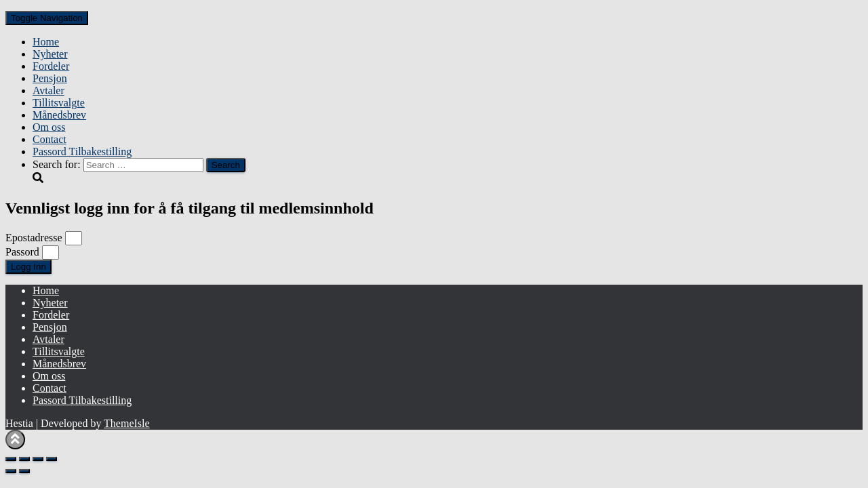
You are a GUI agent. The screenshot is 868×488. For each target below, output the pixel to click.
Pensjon (50, 78)
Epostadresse (34, 238)
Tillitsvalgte (59, 103)
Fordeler (51, 66)
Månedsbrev (59, 115)
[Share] (38, 459)
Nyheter (50, 54)
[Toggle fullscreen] (24, 459)
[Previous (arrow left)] (11, 471)
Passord (22, 252)
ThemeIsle (127, 423)
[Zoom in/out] (11, 459)
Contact (50, 139)
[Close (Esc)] (52, 459)
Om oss (49, 127)
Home (46, 42)
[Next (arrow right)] (24, 471)
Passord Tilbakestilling (82, 151)
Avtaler (48, 90)
